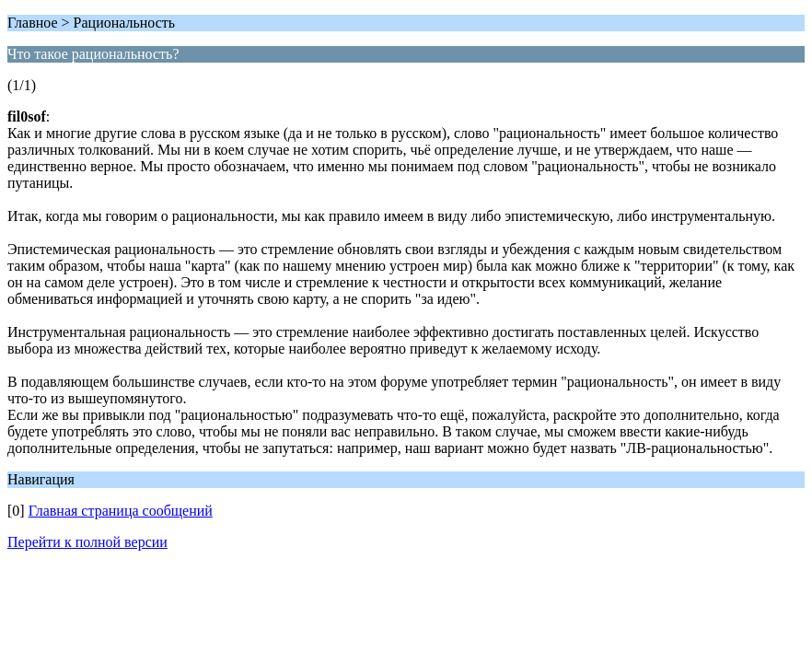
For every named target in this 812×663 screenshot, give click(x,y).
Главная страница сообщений (121, 511)
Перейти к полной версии (87, 542)
